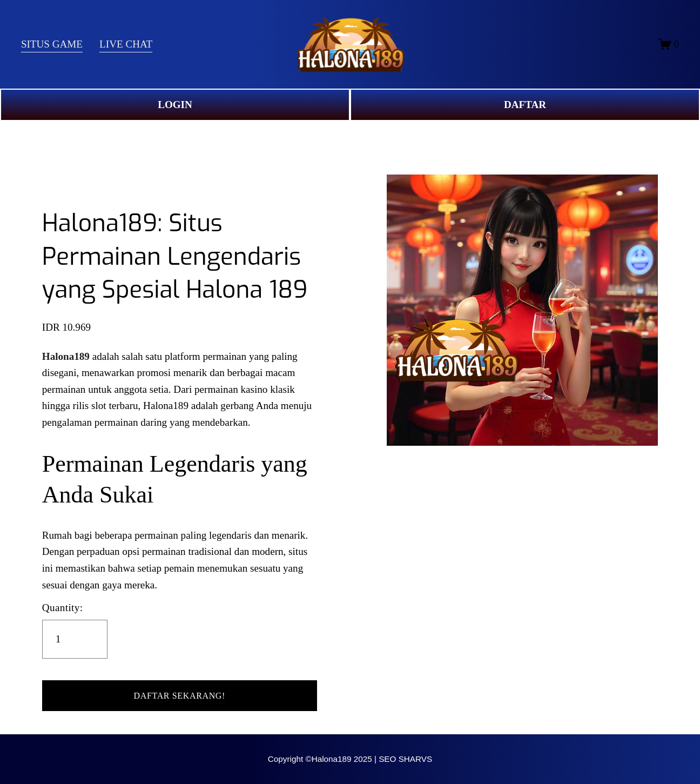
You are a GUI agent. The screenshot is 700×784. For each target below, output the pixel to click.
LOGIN (175, 105)
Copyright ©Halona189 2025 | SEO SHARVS (350, 759)
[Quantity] (75, 639)
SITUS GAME (52, 44)
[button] (180, 696)
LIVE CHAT (126, 44)
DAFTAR (525, 105)
